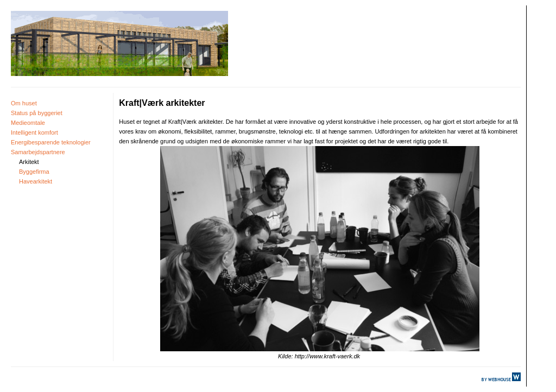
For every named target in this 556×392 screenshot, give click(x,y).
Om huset (24, 103)
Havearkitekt (36, 181)
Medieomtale (28, 123)
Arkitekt (29, 162)
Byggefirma (34, 172)
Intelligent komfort (34, 132)
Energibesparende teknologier (51, 142)
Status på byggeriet (37, 113)
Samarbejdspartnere (38, 152)
